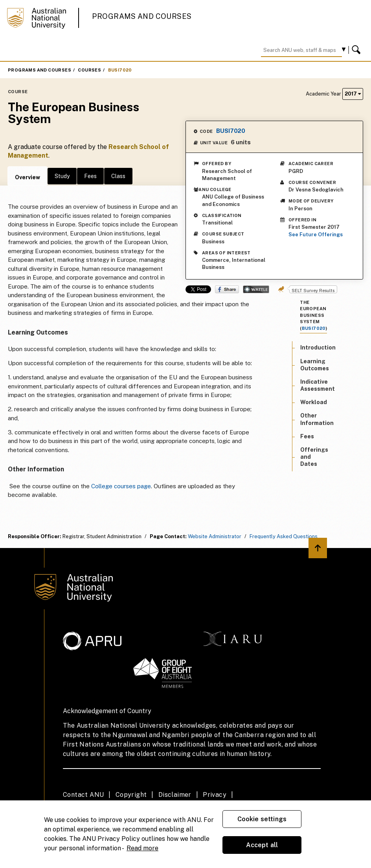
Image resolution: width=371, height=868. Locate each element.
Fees (90, 176)
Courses (89, 70)
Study (62, 176)
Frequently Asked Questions (284, 536)
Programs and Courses (142, 16)
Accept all (262, 845)
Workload (314, 402)
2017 (353, 94)
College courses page (121, 486)
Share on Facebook (227, 289)
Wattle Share (256, 289)
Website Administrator (215, 536)
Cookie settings (262, 819)
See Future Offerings (316, 234)
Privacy (215, 795)
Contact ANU (83, 795)
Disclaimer (175, 795)
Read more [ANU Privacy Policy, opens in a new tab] (142, 848)
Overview (28, 177)
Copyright (131, 795)
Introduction (318, 348)
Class (118, 176)
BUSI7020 (120, 70)
